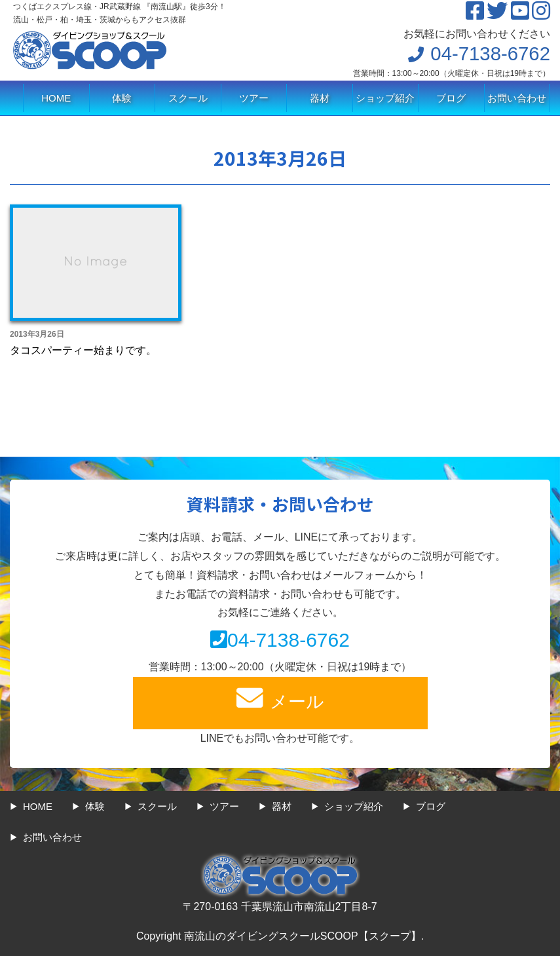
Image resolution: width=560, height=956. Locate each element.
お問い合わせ (517, 98)
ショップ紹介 (385, 98)
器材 (320, 98)
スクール (188, 98)
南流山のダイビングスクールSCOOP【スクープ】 (303, 936)
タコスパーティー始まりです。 (83, 350)
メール (280, 698)
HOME (56, 98)
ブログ (451, 98)
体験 (122, 98)
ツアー (254, 98)
